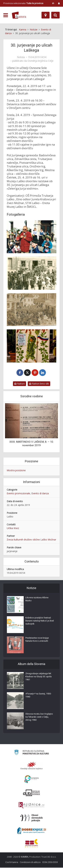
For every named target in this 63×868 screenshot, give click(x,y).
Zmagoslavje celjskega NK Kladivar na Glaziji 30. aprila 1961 (38, 677)
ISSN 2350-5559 (50, 863)
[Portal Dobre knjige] (32, 831)
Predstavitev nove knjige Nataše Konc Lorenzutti (37, 640)
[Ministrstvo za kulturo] (32, 753)
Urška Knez (13, 528)
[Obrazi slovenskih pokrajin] (32, 818)
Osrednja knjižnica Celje (40, 61)
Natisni (19, 384)
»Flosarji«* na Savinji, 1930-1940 (38, 696)
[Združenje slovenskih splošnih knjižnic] (32, 806)
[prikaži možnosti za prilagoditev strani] (53, 3)
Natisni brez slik (39, 384)
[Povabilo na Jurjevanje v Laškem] (32, 346)
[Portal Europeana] (32, 780)
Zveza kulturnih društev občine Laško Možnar (31, 540)
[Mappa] (46, 15)
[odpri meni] (6, 15)
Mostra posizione (16, 471)
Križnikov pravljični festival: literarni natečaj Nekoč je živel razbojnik (40, 621)
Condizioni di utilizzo (30, 863)
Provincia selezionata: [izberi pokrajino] (23, 3)
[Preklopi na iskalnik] (55, 15)
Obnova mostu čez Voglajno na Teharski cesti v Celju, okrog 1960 (39, 717)
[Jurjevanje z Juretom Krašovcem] (32, 237)
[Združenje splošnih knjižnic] (32, 844)
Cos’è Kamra (12, 863)
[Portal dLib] (32, 793)
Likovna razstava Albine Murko (37, 600)
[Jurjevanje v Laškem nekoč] (32, 273)
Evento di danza (40, 494)
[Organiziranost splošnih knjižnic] (32, 766)
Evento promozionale (18, 494)
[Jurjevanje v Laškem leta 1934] (32, 310)
